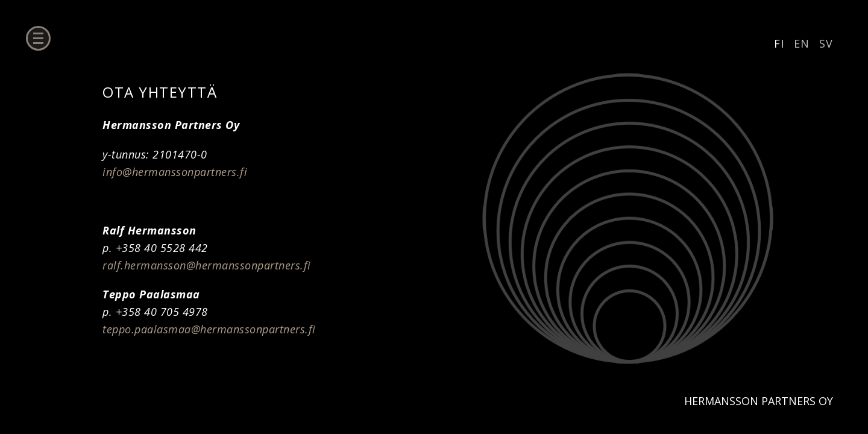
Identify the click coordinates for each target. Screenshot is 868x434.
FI (779, 43)
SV (826, 43)
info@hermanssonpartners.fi (175, 172)
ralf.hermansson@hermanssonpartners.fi (207, 265)
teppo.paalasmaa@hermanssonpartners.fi (209, 329)
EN (802, 43)
